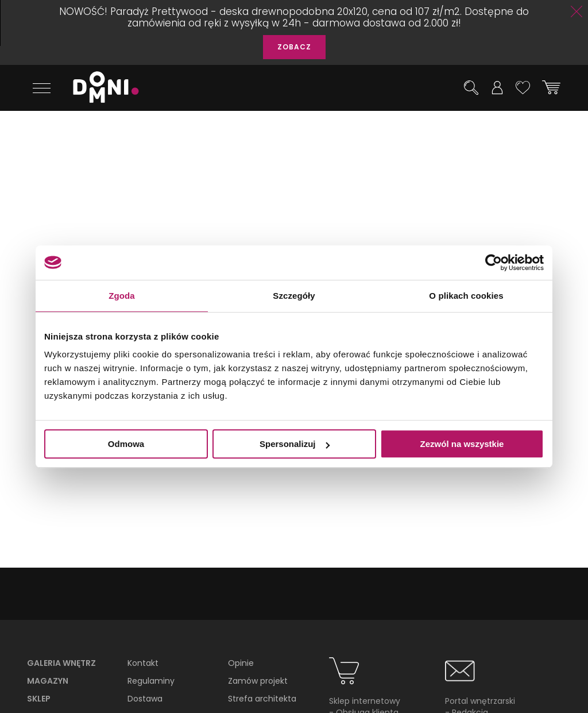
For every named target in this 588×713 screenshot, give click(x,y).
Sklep (39, 699)
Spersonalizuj (295, 444)
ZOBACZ (294, 47)
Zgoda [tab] (122, 296)
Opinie (241, 663)
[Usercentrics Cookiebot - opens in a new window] (494, 263)
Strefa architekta (262, 699)
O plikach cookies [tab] (466, 296)
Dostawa (145, 699)
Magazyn (48, 681)
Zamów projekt (258, 681)
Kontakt (143, 663)
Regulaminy (151, 681)
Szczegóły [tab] (294, 296)
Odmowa (126, 444)
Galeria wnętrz (61, 663)
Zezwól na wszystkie (462, 444)
